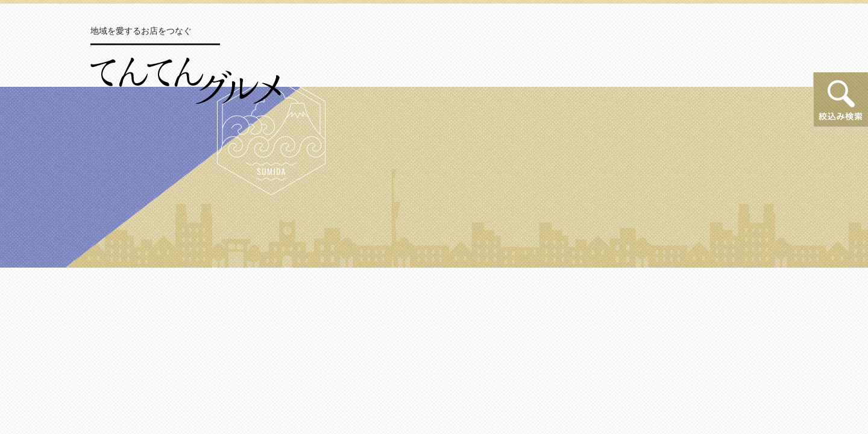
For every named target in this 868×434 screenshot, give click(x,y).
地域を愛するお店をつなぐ (141, 31)
